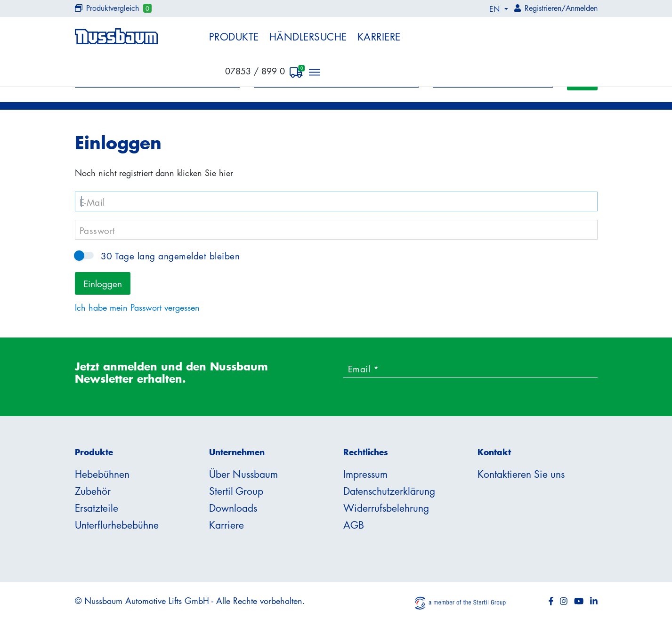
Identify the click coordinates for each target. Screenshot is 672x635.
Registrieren (543, 8)
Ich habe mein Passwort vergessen (137, 307)
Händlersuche (308, 37)
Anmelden (582, 8)
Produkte (234, 37)
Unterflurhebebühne (117, 525)
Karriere (379, 37)
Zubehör (93, 491)
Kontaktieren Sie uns (521, 474)
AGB (354, 525)
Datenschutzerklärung (389, 491)
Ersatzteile (97, 508)
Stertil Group (236, 491)
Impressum (365, 474)
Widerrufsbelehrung (386, 508)
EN (496, 9)
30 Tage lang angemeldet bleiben (84, 255)
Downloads (233, 508)
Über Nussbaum (243, 474)
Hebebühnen (102, 474)
